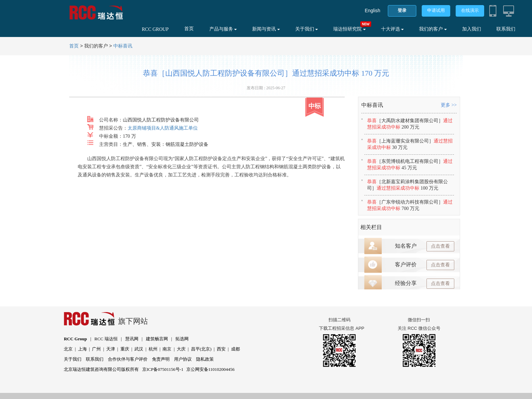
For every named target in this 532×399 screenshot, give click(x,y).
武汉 (139, 349)
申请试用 (436, 10)
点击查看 (440, 246)
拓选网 (182, 339)
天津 (111, 349)
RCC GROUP (155, 29)
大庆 (181, 349)
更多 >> (449, 105)
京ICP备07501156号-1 (163, 369)
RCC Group (75, 339)
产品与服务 (223, 29)
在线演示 (470, 10)
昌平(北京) (201, 349)
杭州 (153, 349)
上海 (82, 349)
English (373, 11)
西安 (221, 349)
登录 (402, 10)
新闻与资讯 (266, 29)
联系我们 (506, 29)
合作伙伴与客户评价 (128, 359)
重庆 (125, 349)
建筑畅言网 (157, 339)
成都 (235, 349)
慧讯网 (132, 339)
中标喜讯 (123, 46)
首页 (189, 29)
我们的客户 (433, 29)
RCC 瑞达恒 (106, 339)
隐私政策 (205, 359)
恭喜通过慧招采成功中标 (410, 124)
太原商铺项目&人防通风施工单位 (163, 128)
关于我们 (307, 29)
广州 (96, 349)
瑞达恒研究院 (349, 29)
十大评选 (393, 29)
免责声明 (161, 359)
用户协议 (183, 359)
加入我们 (472, 29)
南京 (167, 349)
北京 (68, 349)
